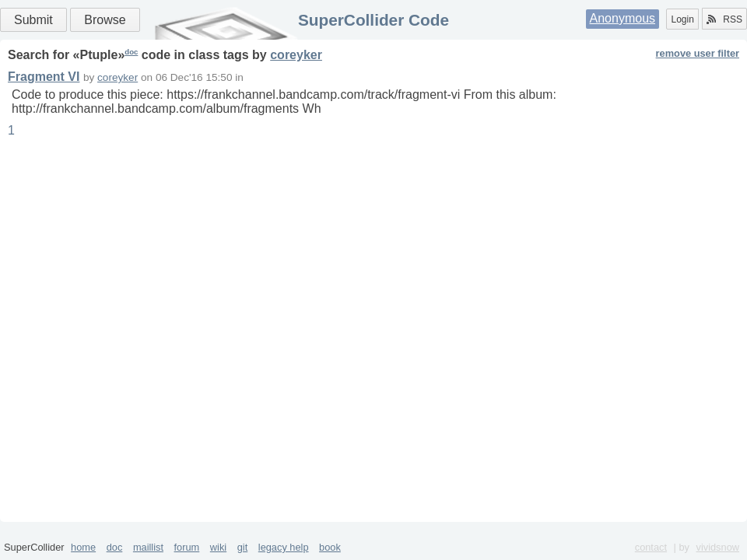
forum (187, 547)
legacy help (284, 547)
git (243, 547)
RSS (724, 19)
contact (651, 547)
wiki (218, 547)
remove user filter (698, 53)
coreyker (296, 55)
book (330, 547)
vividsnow (718, 547)
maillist (148, 547)
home (83, 547)
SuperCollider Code (373, 20)
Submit (33, 20)
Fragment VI (44, 77)
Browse (105, 20)
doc (131, 52)
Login (682, 19)
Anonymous (623, 18)
